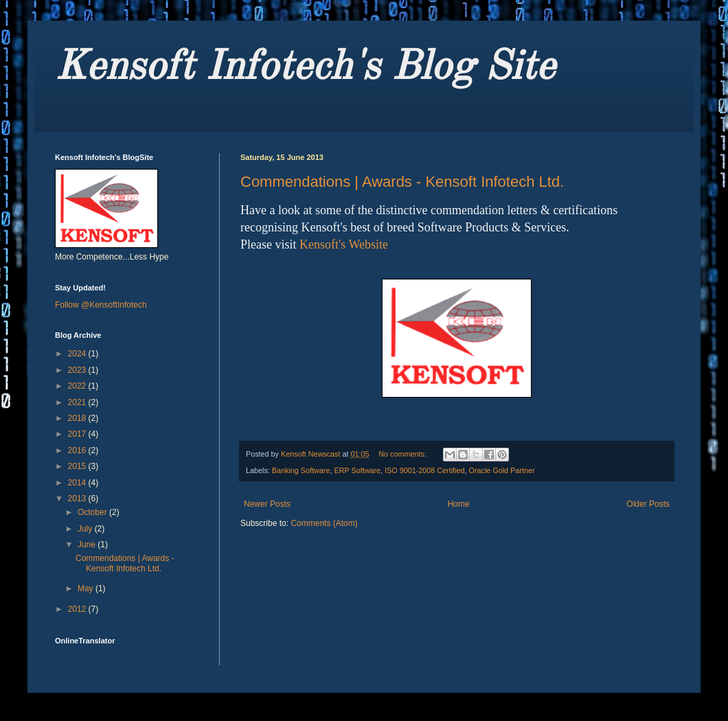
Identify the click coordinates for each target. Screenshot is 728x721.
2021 (78, 402)
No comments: (403, 454)
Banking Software (301, 470)
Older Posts (648, 504)
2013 (78, 499)
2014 (78, 483)
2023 (78, 370)
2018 (78, 418)
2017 (78, 434)
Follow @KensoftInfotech (101, 305)
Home (459, 504)
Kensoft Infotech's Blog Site (305, 68)
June (88, 545)
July (86, 529)
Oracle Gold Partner (502, 470)
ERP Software (357, 470)
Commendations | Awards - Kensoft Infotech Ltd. (402, 182)
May (87, 588)
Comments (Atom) (324, 523)
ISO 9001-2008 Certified (424, 470)
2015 (78, 466)
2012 (78, 609)
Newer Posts (267, 504)
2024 (78, 354)
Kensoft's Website (344, 244)
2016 (78, 450)
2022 (78, 386)
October (93, 512)
